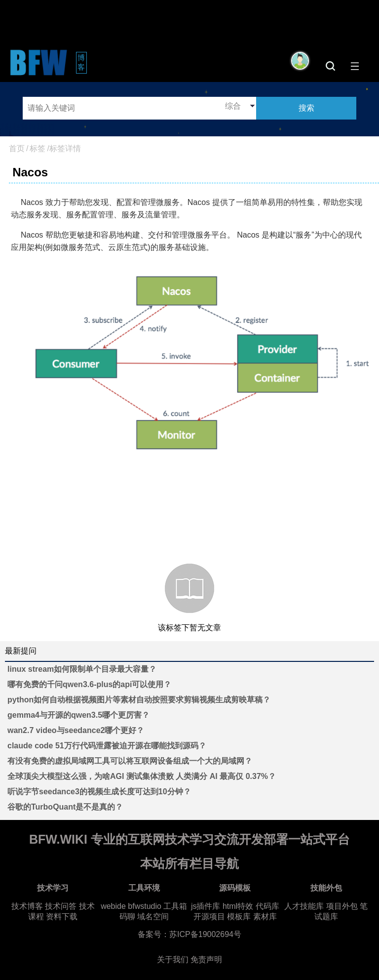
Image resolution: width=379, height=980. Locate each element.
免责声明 (206, 960)
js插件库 (206, 906)
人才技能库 (304, 906)
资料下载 (62, 917)
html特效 (238, 906)
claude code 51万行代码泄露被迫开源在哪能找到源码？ (107, 746)
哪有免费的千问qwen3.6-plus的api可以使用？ (89, 684)
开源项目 (209, 917)
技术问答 (61, 906)
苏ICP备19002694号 (205, 934)
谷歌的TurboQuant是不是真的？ (65, 807)
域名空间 (153, 917)
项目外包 (342, 906)
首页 (17, 148)
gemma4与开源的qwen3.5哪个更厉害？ (78, 715)
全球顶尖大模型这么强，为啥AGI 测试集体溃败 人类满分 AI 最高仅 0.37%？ (142, 776)
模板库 (239, 917)
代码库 (267, 906)
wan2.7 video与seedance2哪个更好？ (76, 730)
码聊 (127, 917)
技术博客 (27, 906)
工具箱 (175, 906)
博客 (82, 62)
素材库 (265, 917)
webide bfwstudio (132, 906)
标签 (38, 148)
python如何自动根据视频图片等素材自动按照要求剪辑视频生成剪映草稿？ (139, 700)
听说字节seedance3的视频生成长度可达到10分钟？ (99, 792)
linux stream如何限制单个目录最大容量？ (82, 669)
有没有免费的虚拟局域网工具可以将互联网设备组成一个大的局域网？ (130, 761)
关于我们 (173, 960)
